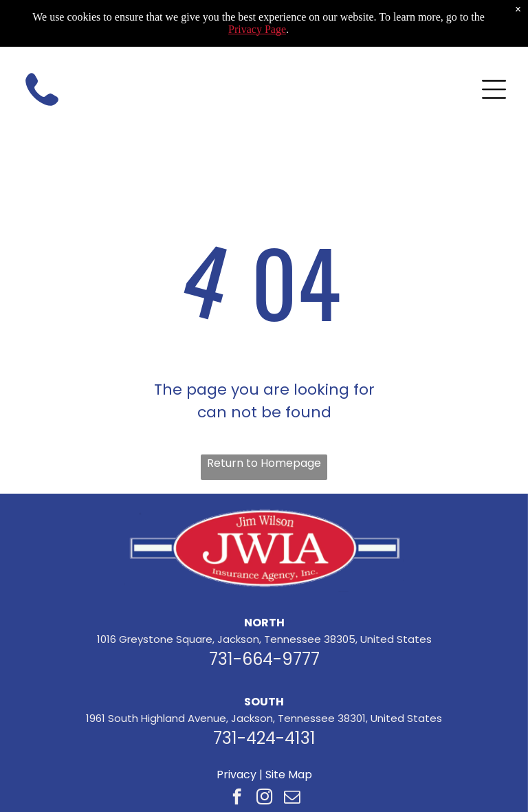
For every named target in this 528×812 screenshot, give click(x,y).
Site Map (289, 775)
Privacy (236, 775)
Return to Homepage (264, 463)
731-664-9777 (264, 659)
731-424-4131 (264, 738)
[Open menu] (494, 89)
